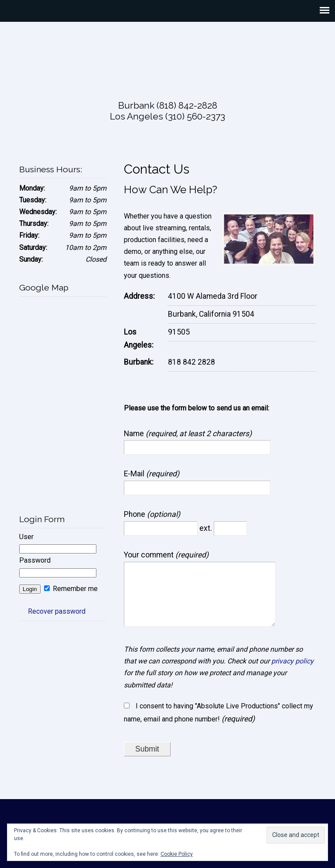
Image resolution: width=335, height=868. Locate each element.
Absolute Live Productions (167, 55)
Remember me (71, 589)
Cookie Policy (177, 854)
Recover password (57, 611)
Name (135, 434)
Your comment (150, 555)
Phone (135, 514)
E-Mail (135, 474)
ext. (207, 528)
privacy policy (292, 673)
